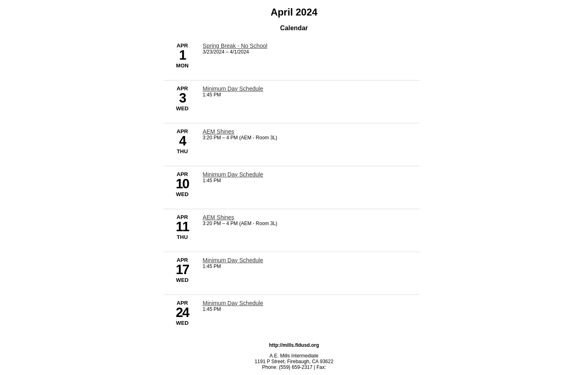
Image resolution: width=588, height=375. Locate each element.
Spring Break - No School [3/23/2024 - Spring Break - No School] (235, 46)
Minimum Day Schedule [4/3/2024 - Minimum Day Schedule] (233, 89)
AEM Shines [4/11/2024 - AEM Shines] (218, 217)
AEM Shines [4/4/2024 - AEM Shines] (218, 132)
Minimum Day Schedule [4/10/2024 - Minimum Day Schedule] (233, 174)
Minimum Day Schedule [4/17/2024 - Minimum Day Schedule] (233, 260)
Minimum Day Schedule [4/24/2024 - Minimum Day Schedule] (233, 303)
